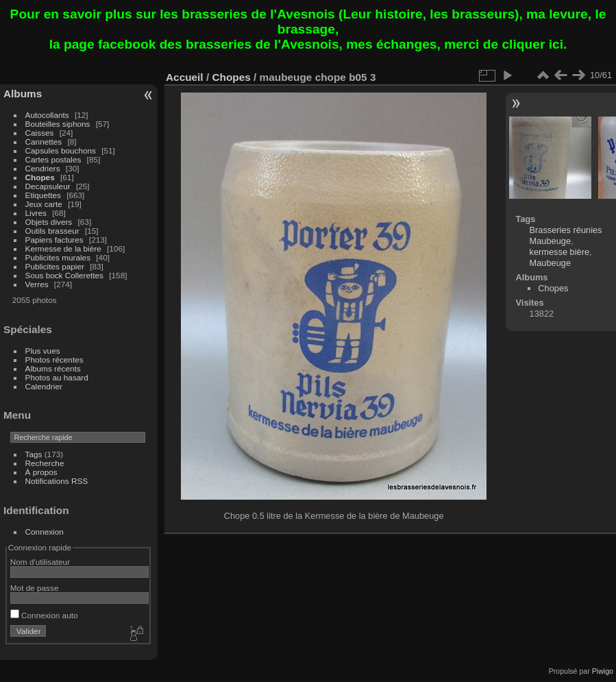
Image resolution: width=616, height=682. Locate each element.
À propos (41, 472)
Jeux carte (44, 204)
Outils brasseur (52, 231)
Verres (37, 284)
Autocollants (47, 115)
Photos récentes (54, 360)
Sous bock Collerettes (64, 275)
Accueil (185, 77)
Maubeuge (550, 263)
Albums (23, 94)
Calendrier (44, 386)
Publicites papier (55, 266)
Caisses (40, 133)
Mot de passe (35, 588)
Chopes (40, 177)
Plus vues (43, 351)
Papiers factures (54, 240)
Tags (34, 454)
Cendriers (43, 168)
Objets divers (49, 222)
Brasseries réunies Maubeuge (566, 235)
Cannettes (44, 142)
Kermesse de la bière (63, 248)
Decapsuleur (48, 186)
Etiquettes (43, 195)
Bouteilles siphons (58, 124)
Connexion (45, 532)
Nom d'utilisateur (40, 562)
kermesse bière (559, 252)
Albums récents (53, 368)
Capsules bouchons (61, 150)
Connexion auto (44, 615)
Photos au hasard (57, 377)
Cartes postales (53, 159)
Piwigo (603, 671)
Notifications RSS (57, 481)
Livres (36, 213)
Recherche (45, 463)
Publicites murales (58, 257)
